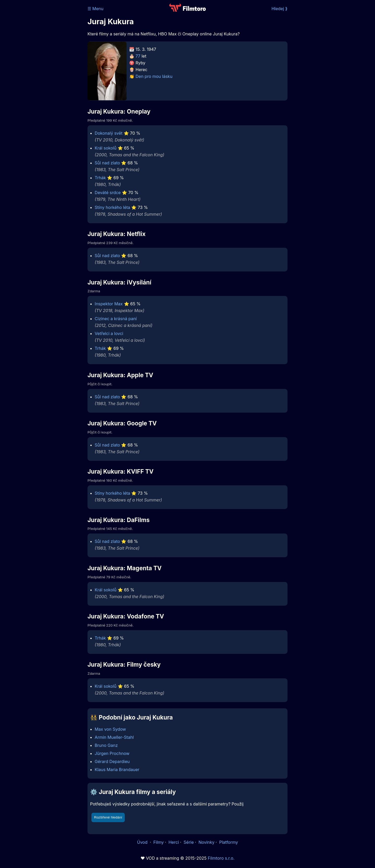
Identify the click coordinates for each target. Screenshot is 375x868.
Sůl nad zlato (107, 163)
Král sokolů (106, 148)
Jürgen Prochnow (112, 753)
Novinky (206, 842)
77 (138, 56)
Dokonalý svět (109, 133)
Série (189, 842)
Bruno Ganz (106, 745)
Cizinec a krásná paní (116, 319)
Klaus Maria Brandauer (117, 770)
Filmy (159, 842)
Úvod (143, 842)
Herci (174, 842)
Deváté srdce (108, 193)
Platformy (229, 842)
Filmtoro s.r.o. (221, 858)
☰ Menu (95, 9)
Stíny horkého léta (113, 207)
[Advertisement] (50, 80)
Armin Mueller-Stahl (114, 737)
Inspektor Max (109, 304)
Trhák (100, 178)
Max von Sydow (110, 729)
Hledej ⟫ (279, 9)
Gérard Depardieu (112, 761)
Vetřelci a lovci (109, 333)
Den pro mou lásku (154, 76)
